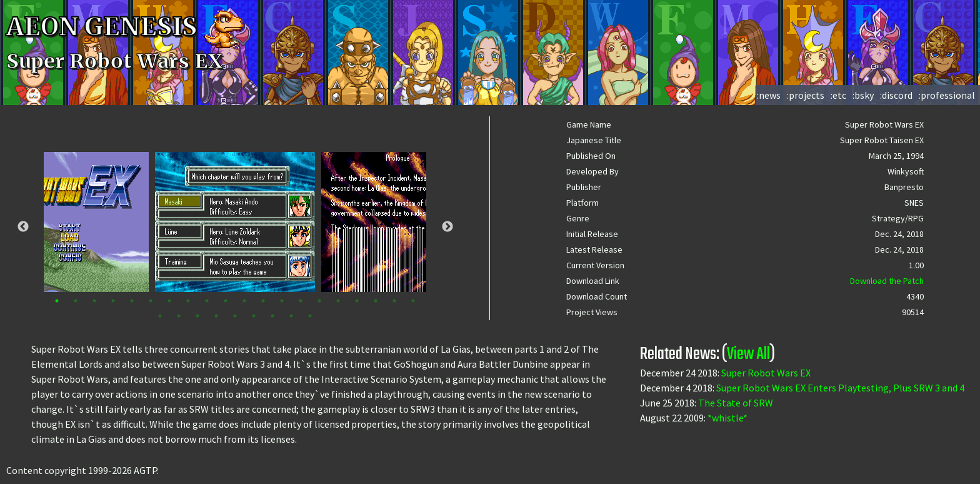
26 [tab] (254, 316)
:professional (947, 95)
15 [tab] (319, 301)
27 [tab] (272, 316)
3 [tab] (94, 301)
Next (447, 227)
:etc (838, 95)
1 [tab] (57, 301)
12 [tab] (263, 301)
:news (769, 95)
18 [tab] (376, 301)
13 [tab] (282, 301)
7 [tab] (169, 301)
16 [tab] (338, 301)
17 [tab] (357, 301)
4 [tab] (113, 301)
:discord (896, 95)
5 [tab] (132, 301)
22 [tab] (179, 316)
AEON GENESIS (126, 27)
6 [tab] (151, 301)
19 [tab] (394, 301)
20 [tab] (413, 301)
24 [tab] (216, 316)
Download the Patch (887, 281)
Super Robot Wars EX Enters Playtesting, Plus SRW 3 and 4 (840, 388)
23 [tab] (197, 316)
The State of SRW (736, 403)
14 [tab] (301, 301)
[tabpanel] (235, 222)
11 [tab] (244, 301)
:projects (806, 95)
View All (748, 354)
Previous (23, 227)
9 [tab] (207, 301)
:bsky (863, 95)
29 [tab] (310, 316)
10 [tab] (226, 301)
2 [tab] (76, 301)
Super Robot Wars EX (766, 373)
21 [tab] (160, 316)
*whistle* (727, 418)
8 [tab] (188, 301)
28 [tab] (291, 316)
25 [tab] (235, 316)
